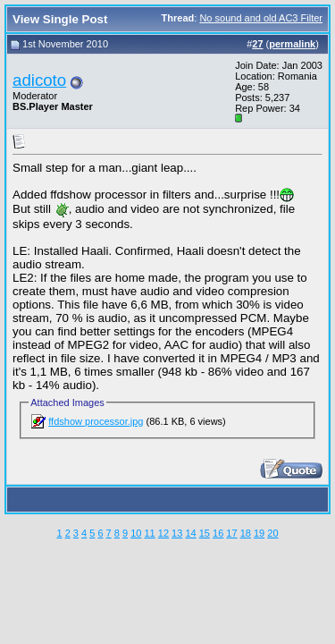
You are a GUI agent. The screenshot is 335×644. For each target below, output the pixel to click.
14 (190, 533)
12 (163, 533)
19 (259, 533)
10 (136, 533)
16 (218, 533)
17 (231, 533)
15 (205, 533)
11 (149, 533)
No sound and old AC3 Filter (261, 18)
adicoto (39, 80)
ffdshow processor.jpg (96, 421)
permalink (292, 44)
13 (177, 533)
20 (272, 533)
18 (246, 533)
